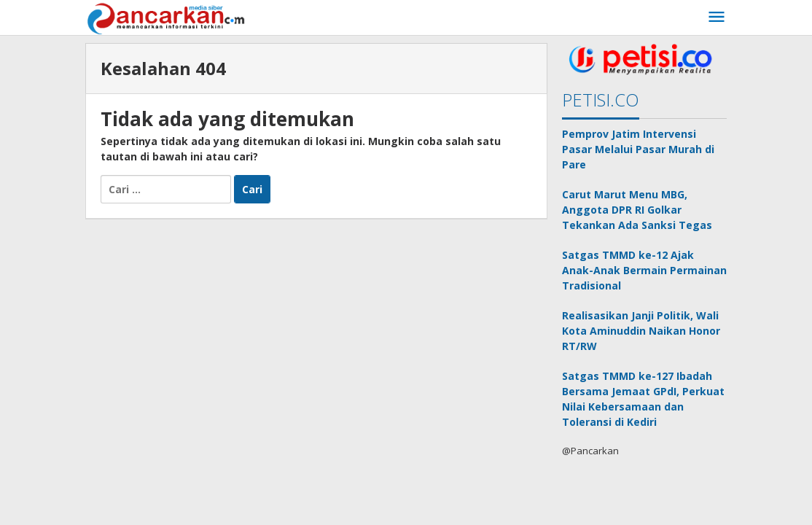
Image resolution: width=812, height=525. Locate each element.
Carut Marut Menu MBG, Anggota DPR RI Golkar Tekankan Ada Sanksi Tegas (637, 210)
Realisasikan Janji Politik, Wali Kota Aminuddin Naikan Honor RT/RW (641, 331)
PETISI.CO (601, 100)
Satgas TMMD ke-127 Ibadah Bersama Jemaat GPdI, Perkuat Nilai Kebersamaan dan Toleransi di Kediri (643, 399)
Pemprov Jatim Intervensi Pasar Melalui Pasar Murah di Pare (638, 149)
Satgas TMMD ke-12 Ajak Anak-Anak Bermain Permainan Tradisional (644, 270)
